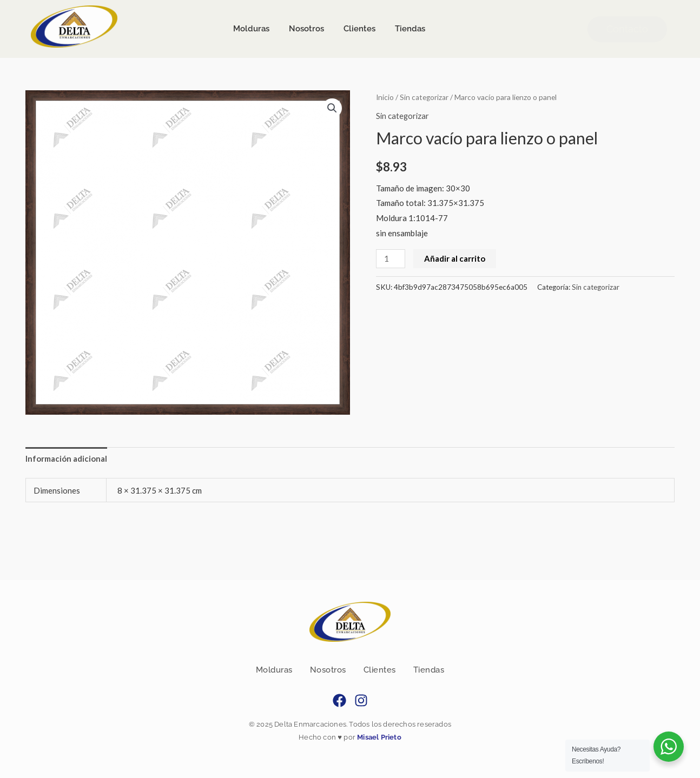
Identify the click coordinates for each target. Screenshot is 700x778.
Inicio (385, 97)
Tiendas (429, 670)
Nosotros (328, 670)
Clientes (380, 670)
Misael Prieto (378, 738)
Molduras (274, 670)
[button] (332, 108)
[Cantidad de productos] (391, 258)
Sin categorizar (425, 97)
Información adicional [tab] (66, 458)
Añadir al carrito (455, 258)
